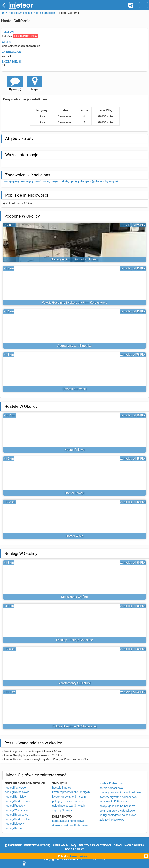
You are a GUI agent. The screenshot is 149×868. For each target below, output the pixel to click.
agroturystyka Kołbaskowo (68, 821)
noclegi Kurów (14, 828)
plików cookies (78, 856)
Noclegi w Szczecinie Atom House (74, 259)
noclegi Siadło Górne (18, 801)
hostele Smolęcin (63, 788)
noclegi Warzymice (16, 810)
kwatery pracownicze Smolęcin (71, 792)
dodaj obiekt (74, 849)
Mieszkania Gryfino (75, 597)
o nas (118, 845)
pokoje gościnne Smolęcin (68, 801)
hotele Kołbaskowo (111, 788)
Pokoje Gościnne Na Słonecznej (74, 726)
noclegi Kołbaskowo (17, 792)
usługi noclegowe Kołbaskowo (118, 815)
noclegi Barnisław (16, 797)
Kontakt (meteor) (37, 845)
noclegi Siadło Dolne (17, 819)
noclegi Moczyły (15, 824)
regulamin (60, 845)
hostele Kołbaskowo (112, 783)
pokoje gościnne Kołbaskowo (117, 806)
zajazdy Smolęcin (63, 810)
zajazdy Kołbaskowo (112, 820)
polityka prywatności (95, 845)
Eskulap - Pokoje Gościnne (75, 640)
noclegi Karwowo (15, 788)
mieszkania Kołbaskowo (114, 802)
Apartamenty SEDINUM (74, 683)
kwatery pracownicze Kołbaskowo (120, 792)
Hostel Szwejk (74, 493)
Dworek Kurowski (74, 389)
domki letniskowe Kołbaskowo (71, 825)
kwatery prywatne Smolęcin (69, 797)
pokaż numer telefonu (26, 36)
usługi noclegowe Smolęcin (69, 806)
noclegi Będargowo (17, 815)
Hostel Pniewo (74, 450)
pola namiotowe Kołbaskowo (117, 811)
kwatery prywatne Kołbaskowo (118, 797)
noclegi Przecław (15, 806)
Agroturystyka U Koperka (75, 346)
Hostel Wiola (74, 536)
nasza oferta (134, 845)
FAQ (73, 845)
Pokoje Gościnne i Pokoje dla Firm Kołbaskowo (74, 303)
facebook (13, 845)
